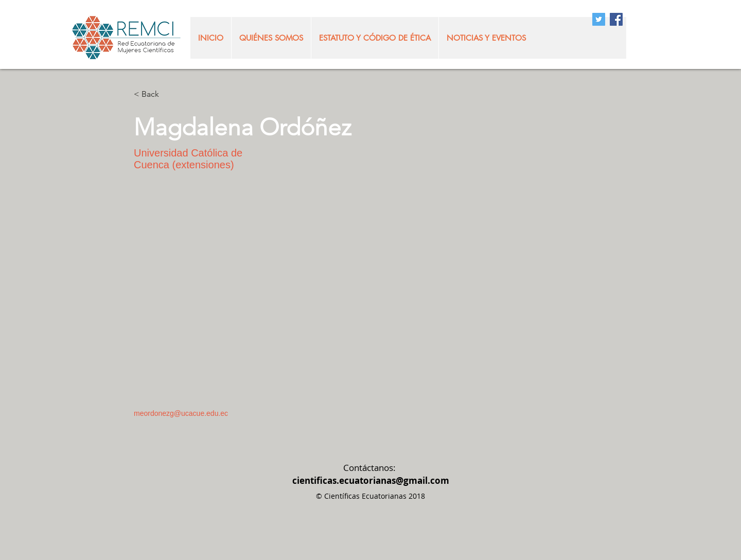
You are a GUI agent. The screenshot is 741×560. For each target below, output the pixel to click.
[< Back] (154, 94)
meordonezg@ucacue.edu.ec (181, 413)
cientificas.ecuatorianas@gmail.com (371, 480)
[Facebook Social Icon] (616, 19)
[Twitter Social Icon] (599, 19)
